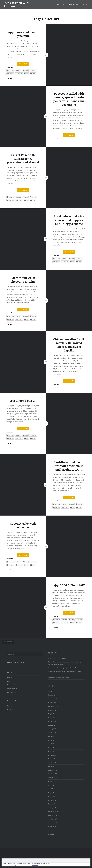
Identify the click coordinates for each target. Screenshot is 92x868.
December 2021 (53, 736)
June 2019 (51, 834)
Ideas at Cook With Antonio (17, 5)
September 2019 (53, 823)
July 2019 (51, 830)
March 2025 (52, 702)
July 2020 (51, 785)
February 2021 (53, 759)
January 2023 (52, 733)
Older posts (8, 642)
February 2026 (53, 695)
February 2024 (53, 725)
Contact (70, 4)
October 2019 (53, 819)
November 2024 (53, 710)
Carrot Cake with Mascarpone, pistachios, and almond (64, 668)
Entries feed (11, 685)
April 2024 (51, 717)
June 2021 (51, 744)
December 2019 (53, 811)
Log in (9, 681)
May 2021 (51, 748)
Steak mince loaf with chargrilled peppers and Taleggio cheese (65, 673)
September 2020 (53, 778)
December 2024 (53, 706)
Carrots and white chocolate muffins (59, 678)
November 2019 (53, 815)
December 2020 (53, 766)
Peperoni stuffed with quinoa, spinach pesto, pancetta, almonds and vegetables (64, 663)
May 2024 (51, 714)
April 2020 (51, 796)
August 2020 (52, 781)
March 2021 (52, 755)
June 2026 (51, 691)
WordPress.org (12, 692)
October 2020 (53, 774)
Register (10, 677)
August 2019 (52, 827)
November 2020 (53, 770)
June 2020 (51, 789)
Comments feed (12, 689)
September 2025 (53, 699)
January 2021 (52, 763)
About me (61, 4)
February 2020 (53, 804)
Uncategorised (12, 710)
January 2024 (52, 729)
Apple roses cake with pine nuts (58, 658)
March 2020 (52, 800)
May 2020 (51, 793)
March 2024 (52, 721)
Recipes (10, 706)
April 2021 (51, 751)
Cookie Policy (35, 865)
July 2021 (51, 740)
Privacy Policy (82, 4)
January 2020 (52, 808)
